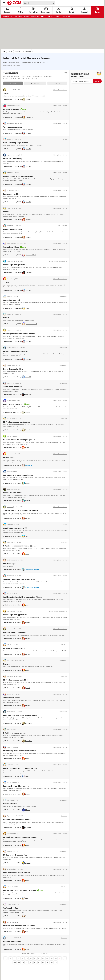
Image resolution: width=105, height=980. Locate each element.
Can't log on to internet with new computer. (19, 597)
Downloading (7, 76)
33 (19, 958)
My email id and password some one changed (20, 837)
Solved (57, 83)
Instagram (47, 76)
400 (47, 962)
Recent (13, 83)
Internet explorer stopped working (16, 615)
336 (56, 958)
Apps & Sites (33, 10)
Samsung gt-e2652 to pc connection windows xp (21, 510)
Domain (6, 318)
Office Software (8, 16)
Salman (6, 93)
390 (43, 962)
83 (23, 958)
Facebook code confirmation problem (17, 820)
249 (31, 958)
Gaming (59, 10)
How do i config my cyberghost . (15, 632)
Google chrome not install (13, 229)
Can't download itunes (11, 908)
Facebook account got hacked (14, 648)
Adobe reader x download (13, 387)
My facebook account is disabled (15, 680)
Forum (97, 10)
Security (72, 10)
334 (47, 958)
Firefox (23, 76)
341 (27, 962)
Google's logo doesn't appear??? (15, 528)
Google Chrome (38, 76)
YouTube (34, 78)
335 (52, 958)
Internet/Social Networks (23, 51)
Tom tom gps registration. (13, 127)
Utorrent (6, 664)
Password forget (9, 564)
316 (39, 958)
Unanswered (35, 83)
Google (29, 76)
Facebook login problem (12, 942)
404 (52, 962)
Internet (27, 16)
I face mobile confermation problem (17, 873)
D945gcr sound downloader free (15, 855)
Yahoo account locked (11, 698)
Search (64, 73)
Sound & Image (46, 10)
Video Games (35, 16)
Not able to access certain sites (15, 733)
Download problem (10, 804)
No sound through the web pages (15, 440)
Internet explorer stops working (15, 265)
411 (56, 962)
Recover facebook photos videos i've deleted (20, 890)
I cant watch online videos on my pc (16, 786)
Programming (18, 16)
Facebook (16, 76)
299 (35, 958)
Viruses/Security (66, 16)
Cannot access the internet (13, 404)
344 (31, 962)
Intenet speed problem (12, 194)
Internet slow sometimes (12, 493)
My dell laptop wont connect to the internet (19, 334)
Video (57, 16)
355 (35, 962)
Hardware (44, 16)
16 (15, 958)
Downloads (85, 10)
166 (27, 958)
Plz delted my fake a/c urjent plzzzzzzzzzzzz (20, 751)
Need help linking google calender (16, 143)
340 (23, 962)
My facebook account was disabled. (17, 422)
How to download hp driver (13, 369)
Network (51, 16)
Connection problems (11, 247)
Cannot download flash (12, 300)
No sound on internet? (11, 109)
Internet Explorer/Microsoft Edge (14, 78)
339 (19, 962)
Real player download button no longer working (21, 715)
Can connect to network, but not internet (18, 475)
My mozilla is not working (13, 159)
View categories (8, 66)
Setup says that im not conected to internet (19, 579)
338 (15, 962)
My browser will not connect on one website (19, 926)
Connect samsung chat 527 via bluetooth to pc (20, 768)
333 (43, 958)
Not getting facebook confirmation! (16, 546)
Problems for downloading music (15, 351)
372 (39, 962)
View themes (16, 66)
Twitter (28, 78)
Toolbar (6, 282)
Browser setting (9, 457)
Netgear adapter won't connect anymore (18, 176)
